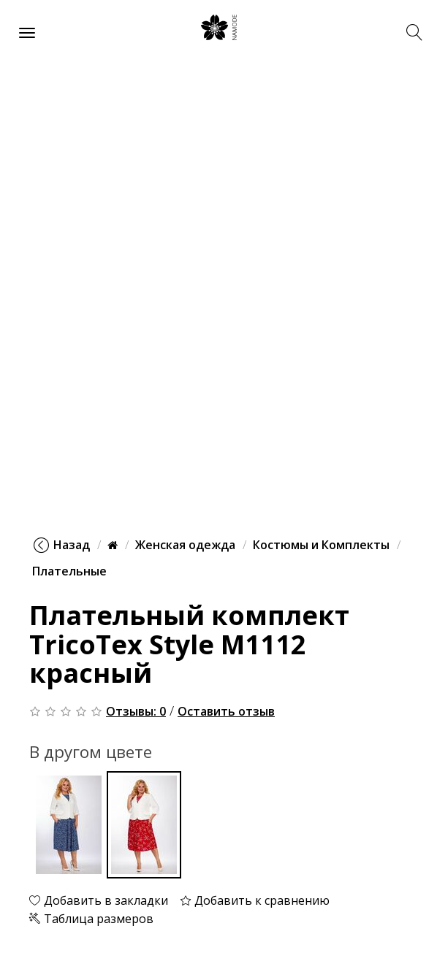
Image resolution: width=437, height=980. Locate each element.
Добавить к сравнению (255, 900)
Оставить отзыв (226, 711)
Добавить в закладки (99, 900)
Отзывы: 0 (136, 711)
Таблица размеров (91, 919)
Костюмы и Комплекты (321, 545)
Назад (62, 545)
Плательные (69, 571)
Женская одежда (185, 545)
